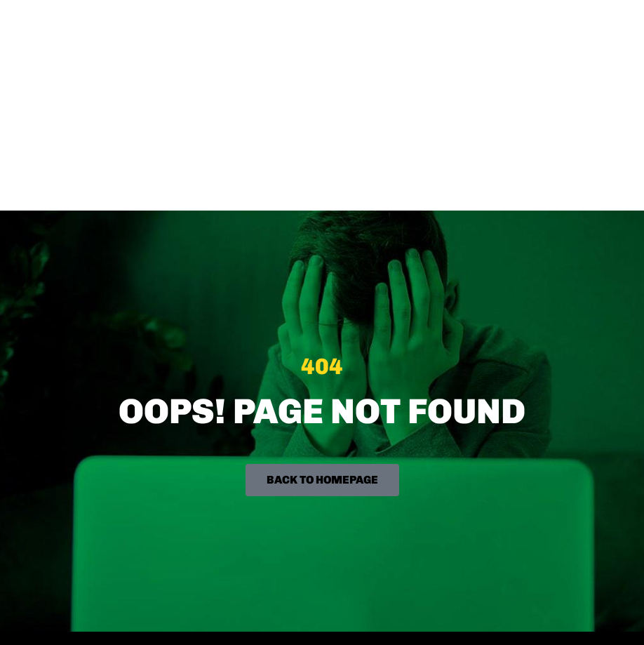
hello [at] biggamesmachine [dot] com (116, 471)
